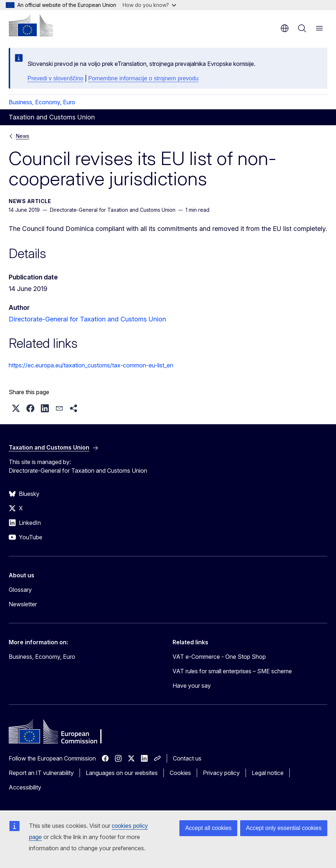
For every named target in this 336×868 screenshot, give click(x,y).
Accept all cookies (208, 828)
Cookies (180, 773)
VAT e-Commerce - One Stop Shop (219, 657)
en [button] (285, 28)
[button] (16, 408)
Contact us (187, 758)
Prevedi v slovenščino (56, 78)
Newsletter (23, 604)
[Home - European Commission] (31, 25)
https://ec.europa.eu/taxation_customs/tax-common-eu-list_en (91, 365)
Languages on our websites (122, 773)
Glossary (20, 590)
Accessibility (25, 787)
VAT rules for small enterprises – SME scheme (232, 671)
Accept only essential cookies (284, 828)
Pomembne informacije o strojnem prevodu (143, 78)
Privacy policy (221, 773)
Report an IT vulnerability (41, 773)
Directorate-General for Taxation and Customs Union (87, 319)
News (23, 136)
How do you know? (149, 5)
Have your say (192, 686)
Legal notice (268, 773)
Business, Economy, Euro (42, 102)
